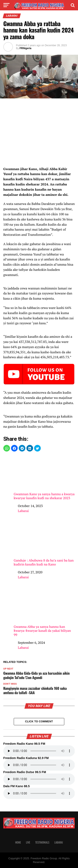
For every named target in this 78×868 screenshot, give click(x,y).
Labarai (23, 511)
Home (18, 842)
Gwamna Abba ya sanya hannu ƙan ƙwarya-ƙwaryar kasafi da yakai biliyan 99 (44, 612)
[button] (7, 448)
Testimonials (42, 842)
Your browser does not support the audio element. (39, 751)
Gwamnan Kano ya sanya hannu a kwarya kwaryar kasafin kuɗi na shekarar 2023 (44, 478)
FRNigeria (25, 48)
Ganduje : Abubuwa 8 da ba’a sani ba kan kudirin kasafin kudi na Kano (44, 544)
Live (28, 842)
